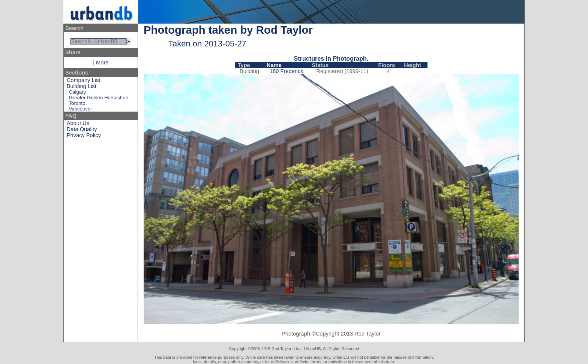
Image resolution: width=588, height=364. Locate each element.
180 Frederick (286, 71)
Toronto (77, 105)
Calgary (77, 93)
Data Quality (82, 131)
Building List (82, 88)
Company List (84, 82)
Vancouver (81, 110)
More (102, 64)
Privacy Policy (84, 137)
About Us (78, 125)
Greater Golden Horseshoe (99, 99)
